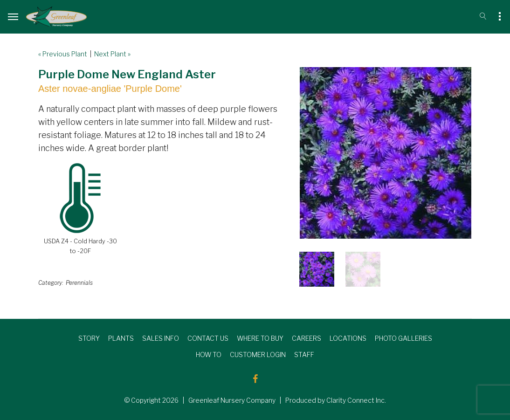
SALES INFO (161, 338)
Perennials (79, 283)
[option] (386, 153)
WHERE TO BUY (260, 338)
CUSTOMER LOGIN (258, 355)
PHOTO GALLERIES (403, 338)
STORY (89, 338)
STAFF (304, 355)
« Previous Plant (63, 54)
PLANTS (121, 338)
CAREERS (307, 338)
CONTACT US (208, 338)
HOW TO (209, 355)
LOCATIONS (348, 338)
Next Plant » (112, 54)
